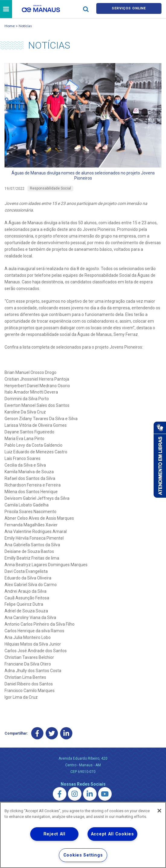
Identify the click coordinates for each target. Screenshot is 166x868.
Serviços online (129, 10)
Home (10, 27)
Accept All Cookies (112, 834)
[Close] (159, 811)
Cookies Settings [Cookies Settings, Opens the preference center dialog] (83, 855)
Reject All (54, 834)
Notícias (25, 27)
